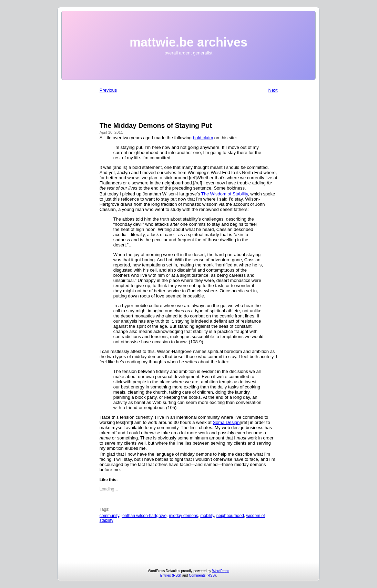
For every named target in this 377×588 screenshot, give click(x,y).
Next (273, 90)
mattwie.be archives (188, 42)
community (109, 516)
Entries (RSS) (171, 575)
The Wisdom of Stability (225, 194)
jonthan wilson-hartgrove (144, 516)
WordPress (221, 571)
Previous (108, 90)
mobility (207, 516)
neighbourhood (230, 516)
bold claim (203, 138)
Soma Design (226, 422)
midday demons (184, 516)
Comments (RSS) (202, 575)
